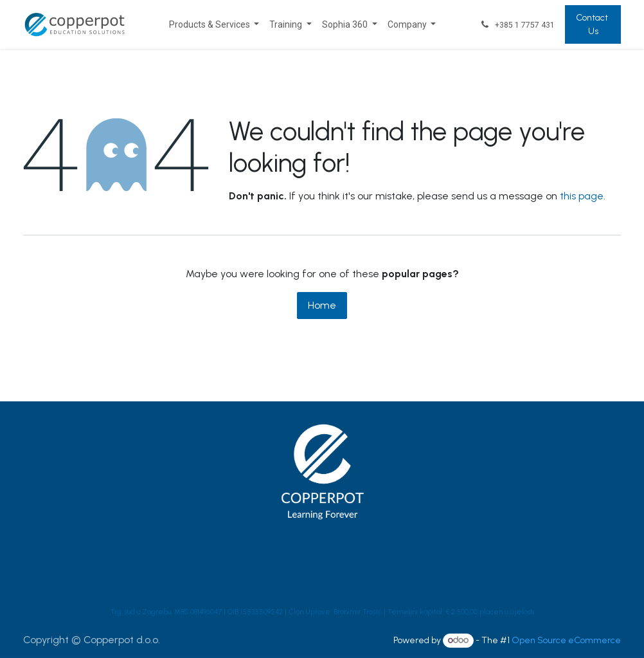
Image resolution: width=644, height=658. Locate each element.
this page (582, 196)
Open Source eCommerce (566, 640)
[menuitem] (214, 25)
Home (322, 305)
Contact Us (593, 24)
